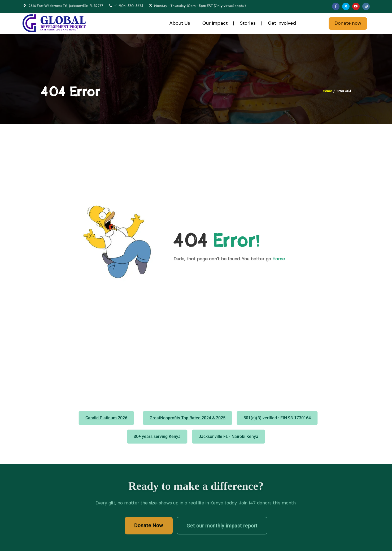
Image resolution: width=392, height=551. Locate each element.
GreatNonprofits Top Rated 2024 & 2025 (188, 418)
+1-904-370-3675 (129, 6)
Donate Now (149, 528)
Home (327, 91)
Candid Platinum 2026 (106, 418)
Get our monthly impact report (222, 528)
